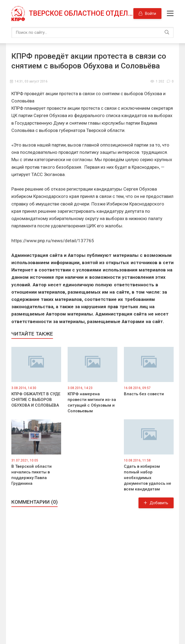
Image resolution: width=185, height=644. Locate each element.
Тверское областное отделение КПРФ (81, 13)
